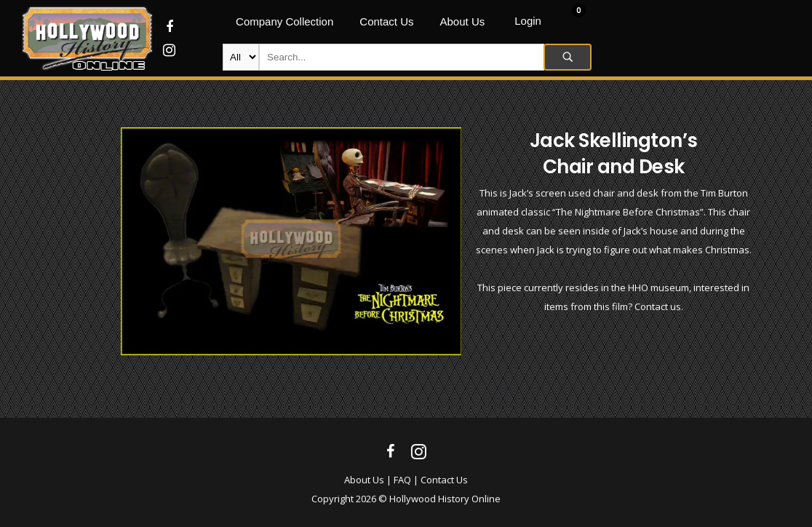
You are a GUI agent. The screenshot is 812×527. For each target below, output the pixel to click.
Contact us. (659, 306)
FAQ (402, 480)
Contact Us (444, 480)
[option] (291, 241)
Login (528, 21)
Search (568, 57)
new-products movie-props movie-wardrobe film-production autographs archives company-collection (241, 57)
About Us (364, 480)
